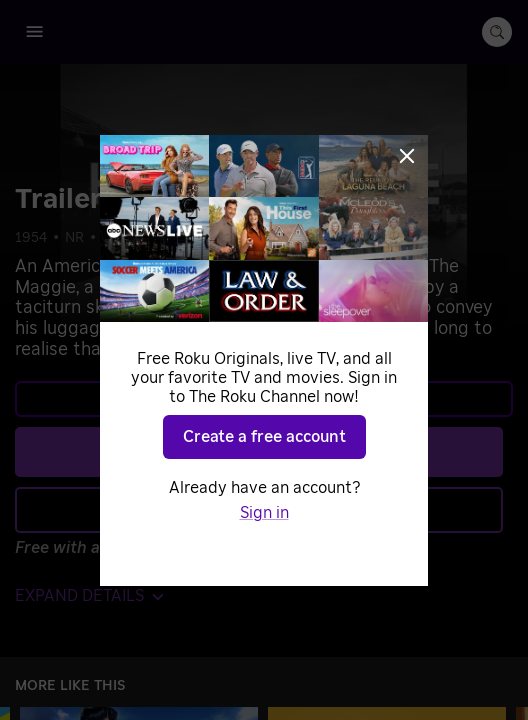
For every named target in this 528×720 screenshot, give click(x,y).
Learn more (262, 399)
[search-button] (497, 32)
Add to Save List (259, 509)
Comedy (129, 238)
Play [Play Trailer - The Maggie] (275, 451)
